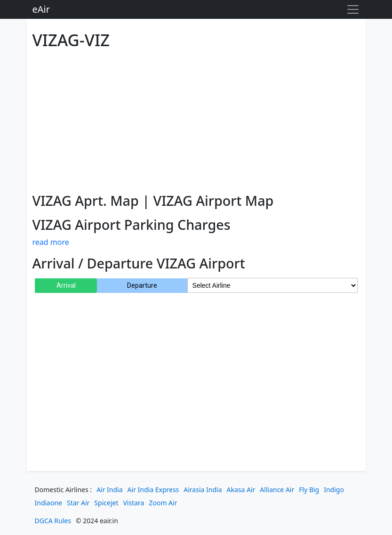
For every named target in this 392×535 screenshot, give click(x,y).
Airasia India (203, 490)
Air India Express (153, 490)
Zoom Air (163, 503)
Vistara (133, 503)
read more (51, 242)
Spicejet (106, 503)
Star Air (78, 503)
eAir (41, 9)
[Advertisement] (196, 119)
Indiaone (49, 503)
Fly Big (309, 490)
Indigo (334, 490)
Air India (109, 490)
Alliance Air (277, 490)
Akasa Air (241, 490)
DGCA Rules (53, 521)
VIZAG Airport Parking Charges (132, 224)
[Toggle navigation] (353, 9)
